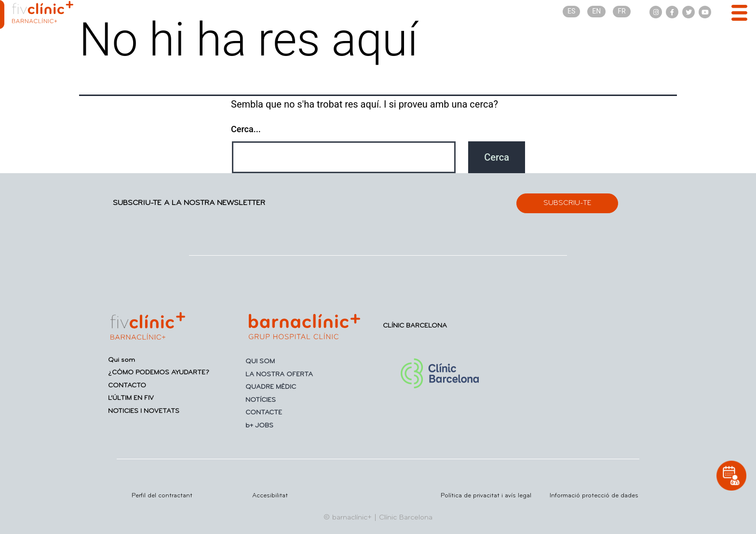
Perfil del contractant (162, 496)
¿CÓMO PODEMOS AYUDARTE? (159, 373)
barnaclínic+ (352, 518)
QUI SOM (260, 362)
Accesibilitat (270, 496)
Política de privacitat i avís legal (486, 496)
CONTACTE (264, 413)
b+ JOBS (259, 426)
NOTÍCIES (261, 400)
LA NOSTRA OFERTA (279, 375)
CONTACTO (127, 386)
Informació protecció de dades (594, 496)
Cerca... (246, 129)
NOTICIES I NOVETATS (144, 411)
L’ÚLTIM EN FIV (131, 398)
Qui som (121, 360)
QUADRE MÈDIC (271, 387)
